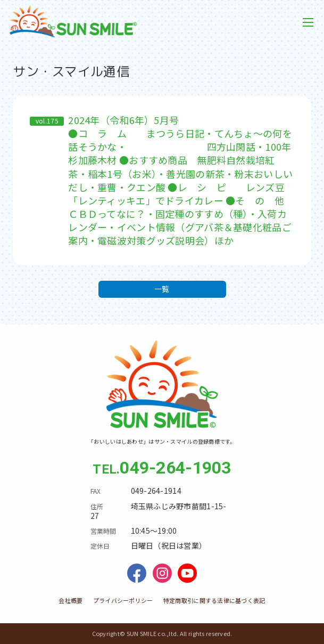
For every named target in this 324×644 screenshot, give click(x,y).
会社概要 (70, 600)
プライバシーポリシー (123, 600)
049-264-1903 (175, 468)
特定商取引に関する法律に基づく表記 (214, 600)
